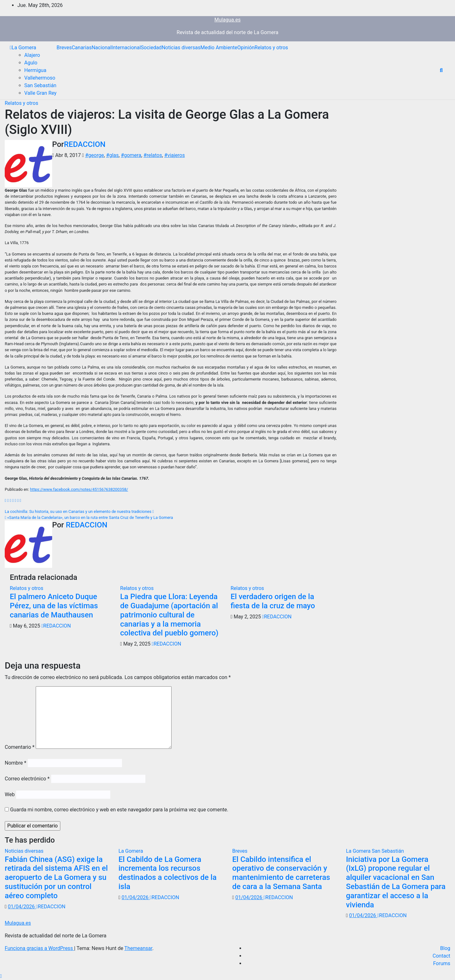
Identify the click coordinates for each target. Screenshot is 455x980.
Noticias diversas (181, 48)
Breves (64, 48)
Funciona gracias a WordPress (39, 948)
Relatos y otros (271, 48)
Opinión (246, 48)
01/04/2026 (22, 907)
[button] (441, 70)
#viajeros (175, 155)
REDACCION (85, 144)
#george (94, 155)
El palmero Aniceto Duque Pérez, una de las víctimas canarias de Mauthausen (54, 606)
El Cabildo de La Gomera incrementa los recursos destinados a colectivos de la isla (167, 873)
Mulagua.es (228, 20)
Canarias (82, 48)
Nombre (15, 763)
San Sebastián (40, 85)
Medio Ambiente (219, 48)
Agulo (31, 63)
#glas (112, 155)
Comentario (20, 747)
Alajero (32, 55)
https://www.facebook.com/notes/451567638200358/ (79, 489)
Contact (441, 956)
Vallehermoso (40, 78)
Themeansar (138, 948)
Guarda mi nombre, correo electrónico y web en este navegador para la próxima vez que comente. (119, 810)
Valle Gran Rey (40, 93)
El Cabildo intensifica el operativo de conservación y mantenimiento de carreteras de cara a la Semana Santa (281, 873)
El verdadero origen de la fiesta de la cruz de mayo (273, 601)
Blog (445, 948)
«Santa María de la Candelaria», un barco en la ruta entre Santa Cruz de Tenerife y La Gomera (89, 517)
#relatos (153, 155)
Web (10, 794)
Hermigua (35, 70)
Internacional (126, 48)
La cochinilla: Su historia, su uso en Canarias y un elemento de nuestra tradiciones (79, 511)
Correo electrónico (27, 779)
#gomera (131, 155)
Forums (442, 963)
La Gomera (24, 48)
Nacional (102, 48)
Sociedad (151, 48)
